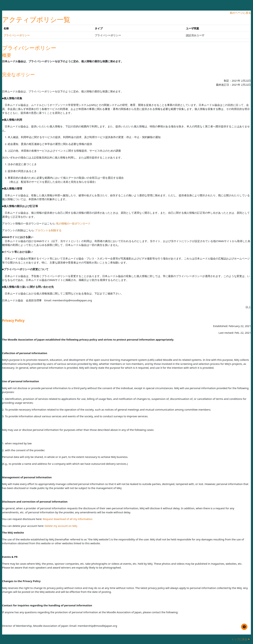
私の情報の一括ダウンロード (73, 223)
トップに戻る (240, 639)
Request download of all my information (68, 519)
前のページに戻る (240, 13)
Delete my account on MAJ (61, 526)
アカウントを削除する (48, 230)
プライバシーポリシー (17, 35)
